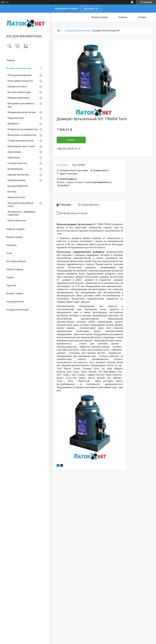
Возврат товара (15, 293)
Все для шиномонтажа (19, 68)
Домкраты (13, 124)
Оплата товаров (15, 269)
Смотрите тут (91, 9)
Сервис (10, 277)
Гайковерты (14, 158)
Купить (71, 140)
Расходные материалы (20, 75)
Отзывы (142, 17)
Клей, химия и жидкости (20, 81)
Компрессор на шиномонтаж (23, 129)
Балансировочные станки (21, 146)
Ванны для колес (17, 197)
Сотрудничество (15, 302)
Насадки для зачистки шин (22, 112)
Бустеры (12, 192)
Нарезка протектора (18, 175)
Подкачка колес (16, 118)
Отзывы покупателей (17, 310)
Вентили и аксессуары (19, 92)
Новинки (123, 17)
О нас (9, 253)
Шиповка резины (17, 180)
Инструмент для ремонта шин (21, 105)
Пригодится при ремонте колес (21, 205)
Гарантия (11, 285)
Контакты (11, 245)
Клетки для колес (17, 221)
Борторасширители (18, 186)
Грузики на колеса (17, 86)
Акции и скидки (14, 237)
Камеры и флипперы (18, 98)
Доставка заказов (16, 261)
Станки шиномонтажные (21, 141)
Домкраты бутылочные (78, 31)
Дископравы (14, 152)
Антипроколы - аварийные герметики (22, 213)
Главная (11, 60)
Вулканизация (15, 169)
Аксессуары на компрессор (22, 135)
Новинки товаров (15, 229)
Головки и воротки (17, 163)
